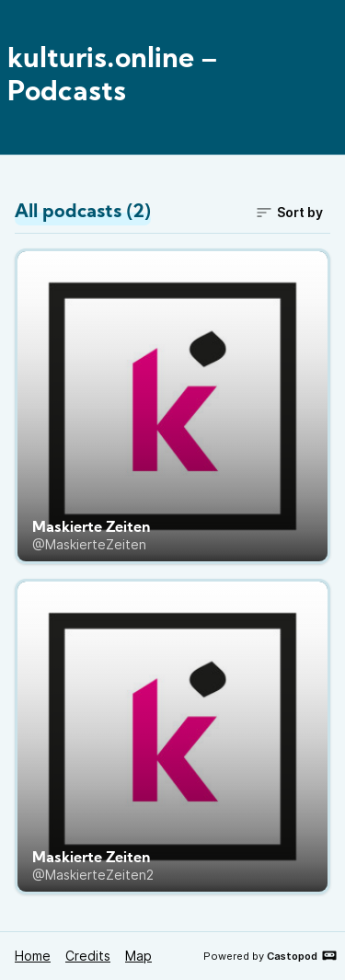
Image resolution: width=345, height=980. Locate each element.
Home (33, 956)
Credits (88, 956)
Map (138, 956)
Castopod (302, 955)
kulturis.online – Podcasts (113, 77)
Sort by (289, 213)
